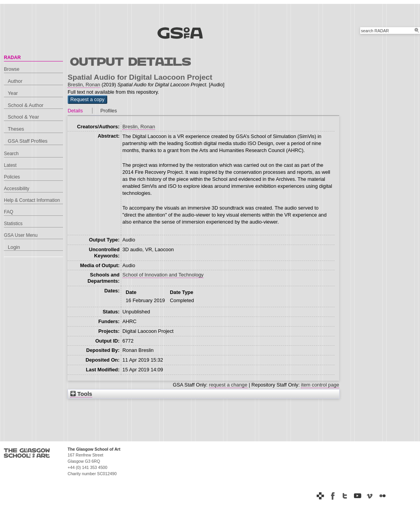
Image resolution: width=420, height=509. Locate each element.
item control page (320, 385)
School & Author (26, 105)
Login (14, 247)
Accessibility (17, 189)
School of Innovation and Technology (163, 275)
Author (15, 81)
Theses (16, 129)
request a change (228, 385)
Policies (12, 177)
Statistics (13, 224)
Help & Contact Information (32, 200)
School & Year (23, 117)
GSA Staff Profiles (28, 141)
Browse (12, 69)
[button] (87, 100)
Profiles (109, 111)
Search (11, 154)
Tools (81, 394)
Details (75, 111)
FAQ (9, 212)
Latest (10, 165)
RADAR (12, 58)
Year (13, 93)
